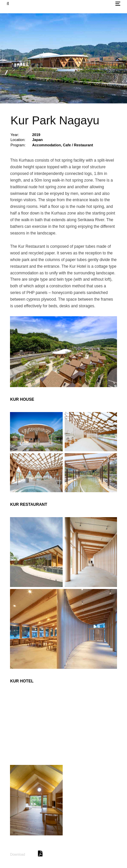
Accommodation (46, 145)
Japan (37, 140)
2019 (36, 135)
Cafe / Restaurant (78, 145)
